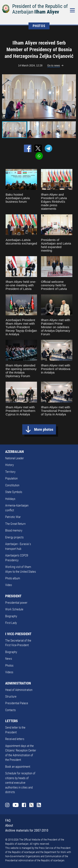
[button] (72, 97)
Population (11, 478)
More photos (44, 429)
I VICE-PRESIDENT (18, 634)
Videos (9, 672)
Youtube (16, 805)
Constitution (12, 485)
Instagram (7, 805)
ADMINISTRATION (18, 683)
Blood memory (14, 530)
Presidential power (16, 603)
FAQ (8, 820)
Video (9, 585)
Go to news (54, 66)
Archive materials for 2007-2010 (27, 830)
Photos (9, 666)
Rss (39, 805)
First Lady (11, 623)
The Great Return (15, 524)
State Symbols (14, 492)
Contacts (11, 710)
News (9, 659)
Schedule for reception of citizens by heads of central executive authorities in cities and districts (20, 783)
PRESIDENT (13, 596)
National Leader (15, 458)
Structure (11, 697)
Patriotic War (13, 517)
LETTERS (11, 721)
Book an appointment (18, 767)
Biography (11, 616)
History (9, 465)
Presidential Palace (17, 703)
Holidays (10, 499)
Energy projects (14, 537)
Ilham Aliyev (47, 12)
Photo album (13, 578)
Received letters (15, 739)
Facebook (24, 805)
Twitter (31, 805)
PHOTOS (39, 26)
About (9, 825)
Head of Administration (19, 690)
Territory (10, 472)
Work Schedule (14, 609)
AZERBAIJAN (14, 452)
